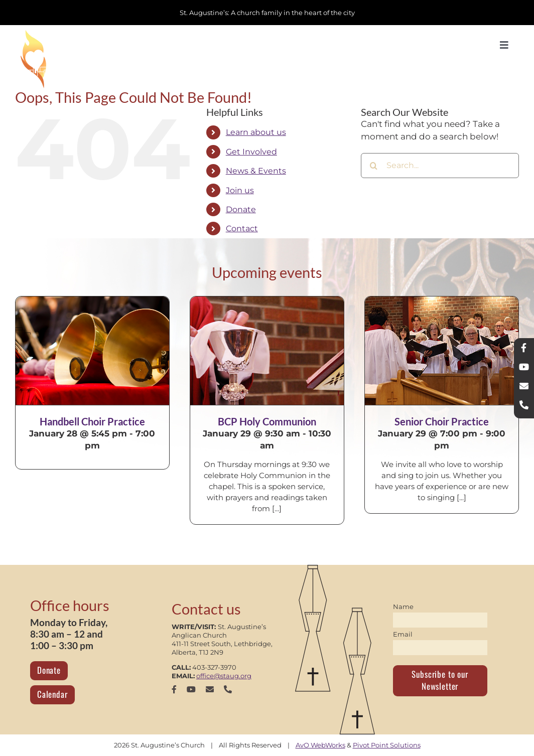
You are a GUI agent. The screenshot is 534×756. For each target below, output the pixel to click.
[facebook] (174, 689)
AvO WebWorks (320, 745)
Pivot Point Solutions (387, 745)
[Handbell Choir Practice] (92, 351)
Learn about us (256, 132)
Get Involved (251, 152)
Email (403, 634)
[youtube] (191, 689)
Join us (240, 190)
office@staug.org (224, 676)
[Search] (373, 166)
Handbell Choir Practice (92, 421)
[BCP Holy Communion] (267, 351)
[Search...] (440, 166)
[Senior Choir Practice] (442, 351)
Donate (241, 209)
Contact (242, 229)
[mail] (210, 689)
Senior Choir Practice (442, 421)
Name (403, 607)
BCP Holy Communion (267, 421)
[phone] (228, 689)
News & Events (256, 171)
